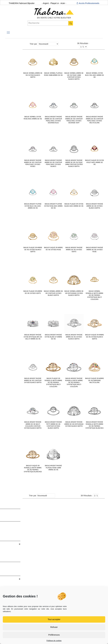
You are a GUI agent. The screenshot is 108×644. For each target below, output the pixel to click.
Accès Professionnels (88, 3)
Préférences (54, 635)
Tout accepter (54, 619)
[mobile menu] (8, 33)
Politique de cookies (54, 641)
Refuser (54, 627)
